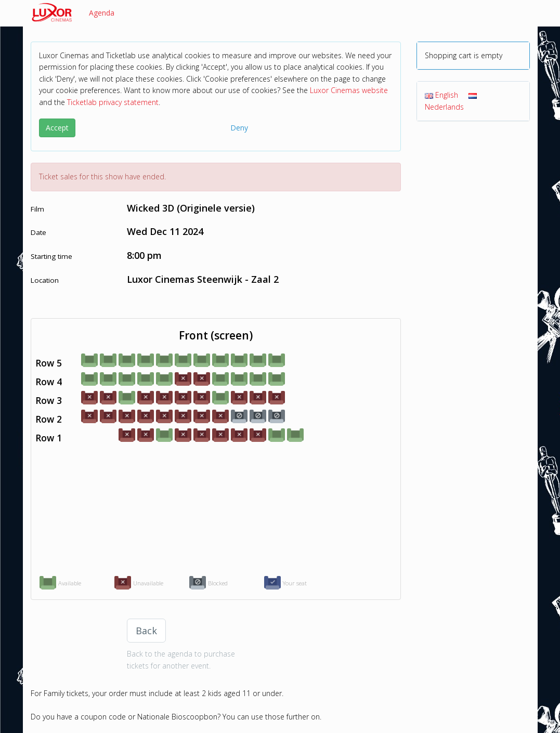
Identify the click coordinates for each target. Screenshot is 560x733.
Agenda (102, 13)
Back (146, 631)
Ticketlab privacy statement (113, 102)
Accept (57, 128)
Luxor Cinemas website (349, 90)
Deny (239, 128)
